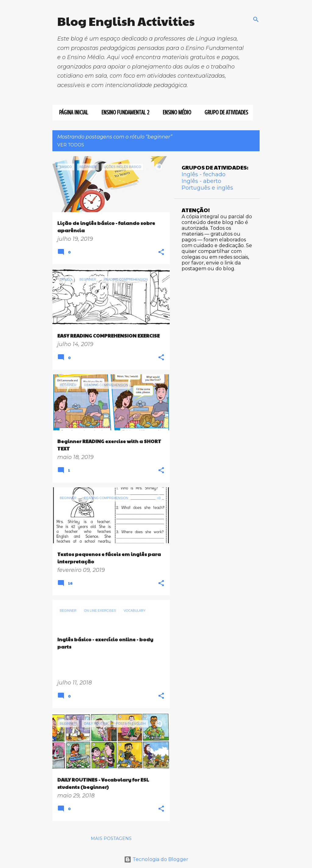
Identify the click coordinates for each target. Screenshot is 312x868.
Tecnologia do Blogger (156, 859)
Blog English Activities (126, 21)
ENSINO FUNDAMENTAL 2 (124, 112)
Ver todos (71, 145)
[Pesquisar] (256, 19)
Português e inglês (207, 188)
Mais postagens (111, 838)
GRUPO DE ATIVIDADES (224, 112)
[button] (161, 253)
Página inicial (72, 112)
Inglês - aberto (201, 181)
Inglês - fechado (204, 174)
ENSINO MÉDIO (175, 112)
